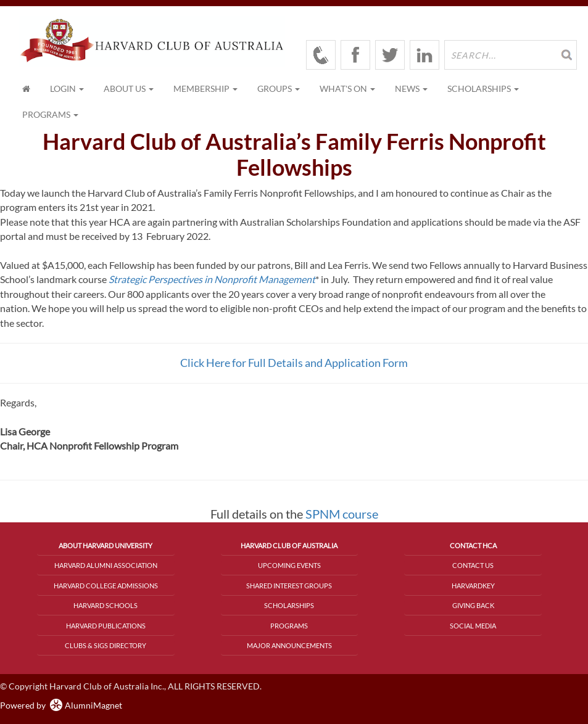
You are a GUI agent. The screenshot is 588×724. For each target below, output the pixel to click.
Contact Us (473, 565)
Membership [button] (205, 88)
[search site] (511, 55)
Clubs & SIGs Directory (106, 645)
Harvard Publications (106, 626)
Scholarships (289, 605)
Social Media (473, 626)
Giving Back (473, 605)
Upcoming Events (289, 565)
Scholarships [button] (483, 88)
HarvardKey (473, 586)
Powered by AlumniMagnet (61, 705)
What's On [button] (347, 88)
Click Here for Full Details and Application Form (294, 363)
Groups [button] (279, 88)
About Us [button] (129, 88)
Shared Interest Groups (289, 586)
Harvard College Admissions (106, 586)
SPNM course (342, 514)
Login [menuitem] (67, 88)
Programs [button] (50, 114)
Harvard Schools (106, 605)
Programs (289, 626)
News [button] (411, 88)
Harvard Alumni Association (106, 565)
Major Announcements (289, 645)
